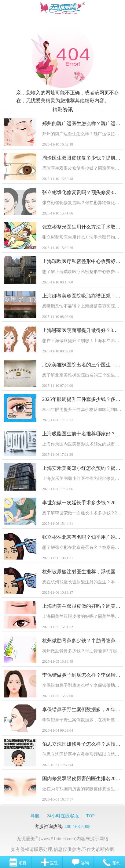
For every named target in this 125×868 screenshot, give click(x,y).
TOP (90, 816)
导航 (35, 816)
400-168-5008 (77, 827)
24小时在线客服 (63, 816)
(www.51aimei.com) (58, 839)
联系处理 (43, 849)
